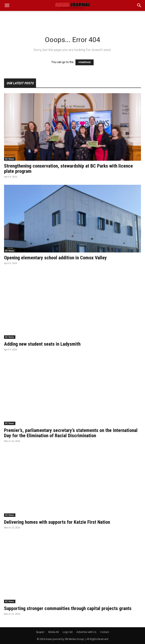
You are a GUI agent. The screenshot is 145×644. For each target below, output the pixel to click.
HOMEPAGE (85, 62)
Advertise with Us (86, 632)
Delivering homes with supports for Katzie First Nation (57, 522)
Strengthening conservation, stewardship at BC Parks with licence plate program (68, 169)
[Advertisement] (73, 18)
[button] (139, 5)
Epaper (40, 632)
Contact (105, 632)
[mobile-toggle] (7, 5)
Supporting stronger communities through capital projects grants (68, 608)
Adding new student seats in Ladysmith (42, 344)
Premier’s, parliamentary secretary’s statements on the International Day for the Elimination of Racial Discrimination (71, 433)
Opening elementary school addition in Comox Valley (55, 258)
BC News (10, 159)
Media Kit (54, 632)
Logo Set (68, 632)
